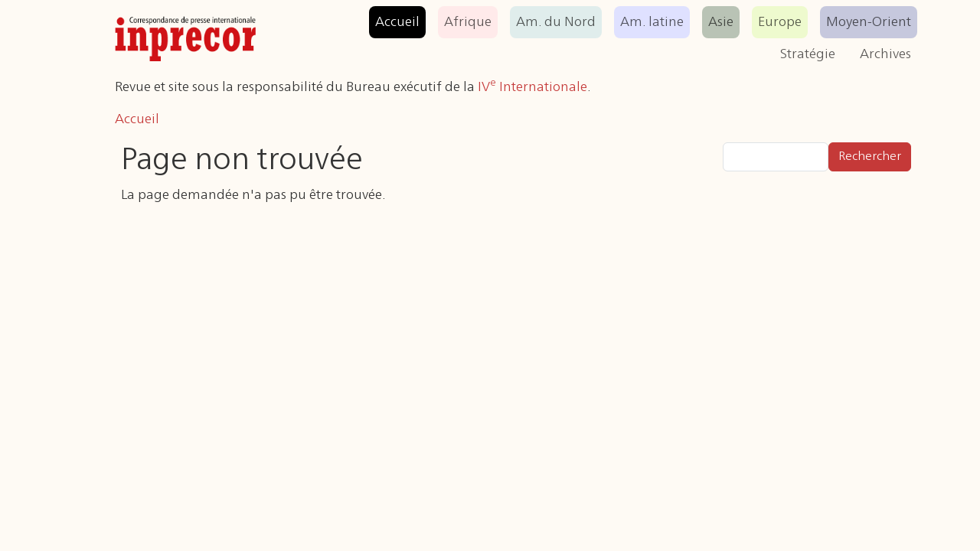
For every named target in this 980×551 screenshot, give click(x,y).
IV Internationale (532, 87)
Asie (721, 22)
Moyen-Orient (869, 22)
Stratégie (808, 54)
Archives (885, 54)
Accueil (397, 22)
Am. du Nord (556, 22)
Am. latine (652, 22)
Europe (780, 22)
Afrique (468, 22)
